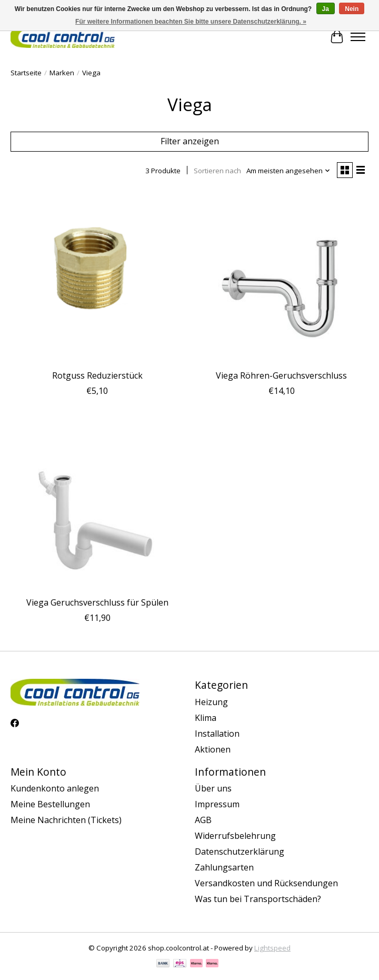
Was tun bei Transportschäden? (258, 899)
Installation (217, 734)
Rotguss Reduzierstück (97, 375)
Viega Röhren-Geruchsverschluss (281, 375)
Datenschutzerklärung (240, 852)
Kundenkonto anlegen (55, 788)
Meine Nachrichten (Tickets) (66, 820)
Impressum (217, 804)
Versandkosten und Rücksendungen (266, 883)
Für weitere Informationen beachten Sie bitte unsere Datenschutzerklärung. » (191, 22)
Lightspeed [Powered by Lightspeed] (272, 948)
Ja (326, 9)
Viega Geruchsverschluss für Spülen (97, 602)
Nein (352, 9)
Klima (206, 718)
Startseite (26, 73)
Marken (62, 73)
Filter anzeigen (190, 141)
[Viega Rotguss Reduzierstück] (97, 278)
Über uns (213, 788)
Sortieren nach (217, 171)
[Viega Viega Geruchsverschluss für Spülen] (97, 504)
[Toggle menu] (358, 37)
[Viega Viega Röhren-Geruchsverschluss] (282, 278)
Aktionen (213, 749)
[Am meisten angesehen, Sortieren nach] (288, 171)
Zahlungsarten (224, 867)
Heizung (211, 702)
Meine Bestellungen (50, 804)
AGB (203, 820)
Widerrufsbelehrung (235, 836)
